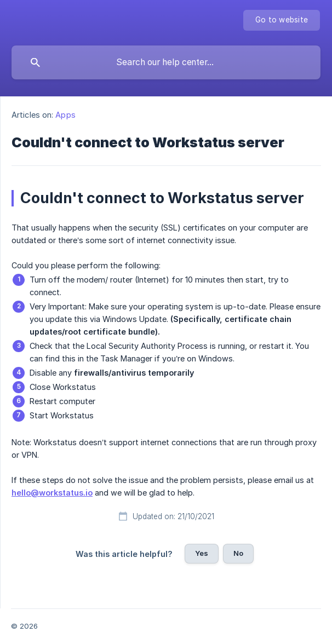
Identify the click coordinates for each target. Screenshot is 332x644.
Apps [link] (65, 115)
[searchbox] (166, 62)
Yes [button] (202, 553)
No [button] (238, 553)
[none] (282, 20)
